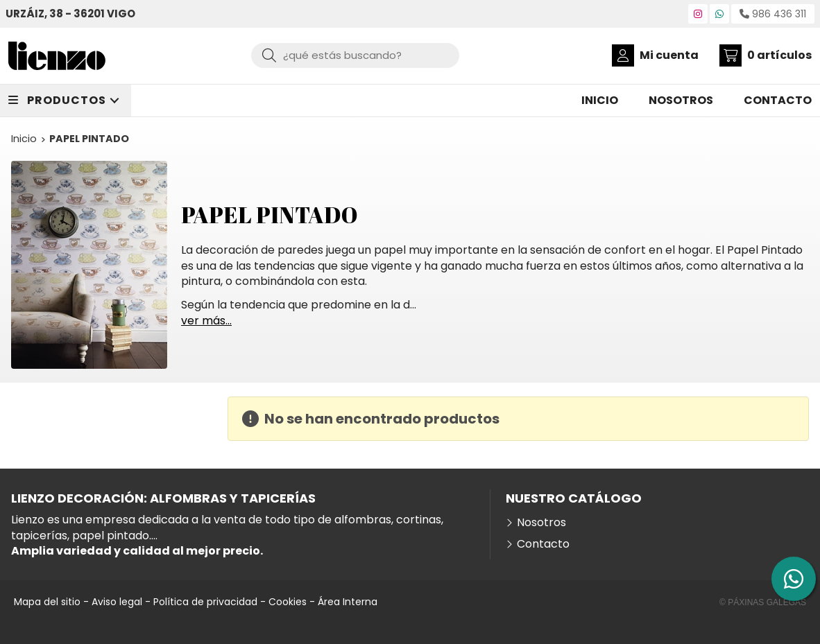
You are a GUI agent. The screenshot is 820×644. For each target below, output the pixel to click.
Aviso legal (117, 602)
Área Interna (348, 602)
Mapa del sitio (47, 602)
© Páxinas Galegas (763, 602)
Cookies (288, 602)
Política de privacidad (205, 602)
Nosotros (541, 523)
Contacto (543, 544)
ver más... (206, 321)
